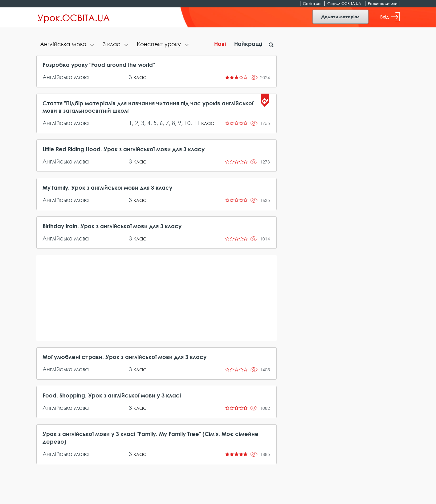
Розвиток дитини (383, 4)
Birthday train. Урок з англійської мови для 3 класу (112, 226)
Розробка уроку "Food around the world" (99, 65)
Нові (220, 44)
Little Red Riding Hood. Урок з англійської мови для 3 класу (124, 149)
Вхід (390, 17)
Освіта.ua (312, 4)
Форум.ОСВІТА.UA (344, 4)
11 (197, 123)
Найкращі (248, 44)
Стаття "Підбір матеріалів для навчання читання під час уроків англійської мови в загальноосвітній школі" (148, 107)
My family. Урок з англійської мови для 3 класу (107, 187)
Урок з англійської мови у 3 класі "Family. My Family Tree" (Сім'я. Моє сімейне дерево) (151, 437)
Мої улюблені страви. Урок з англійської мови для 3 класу (124, 357)
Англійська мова (66, 77)
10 (187, 123)
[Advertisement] (157, 298)
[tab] (68, 45)
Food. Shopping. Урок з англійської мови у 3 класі (112, 395)
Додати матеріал (340, 16)
